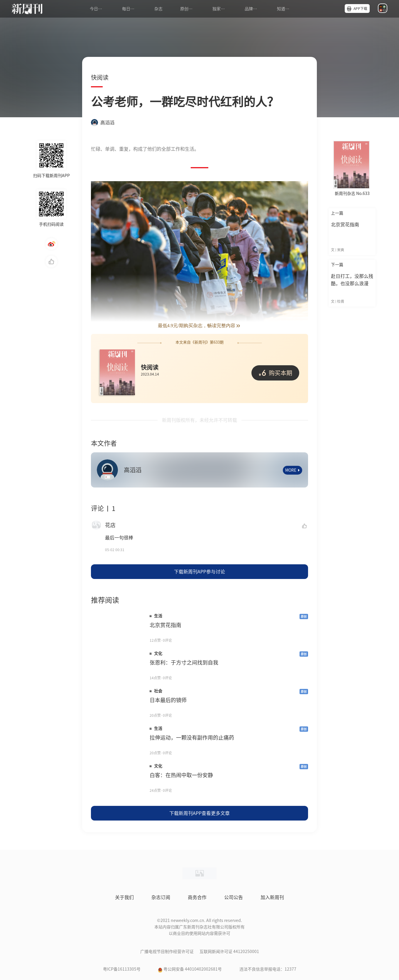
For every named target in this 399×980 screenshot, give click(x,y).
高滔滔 (103, 123)
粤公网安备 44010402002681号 (193, 969)
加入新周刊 (272, 897)
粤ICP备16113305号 (122, 969)
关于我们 (124, 897)
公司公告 (234, 897)
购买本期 (275, 372)
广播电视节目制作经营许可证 (167, 952)
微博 (51, 244)
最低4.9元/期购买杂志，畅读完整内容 (199, 326)
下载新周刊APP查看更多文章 (199, 813)
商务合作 (197, 897)
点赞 (51, 261)
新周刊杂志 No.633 (352, 193)
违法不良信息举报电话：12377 (268, 969)
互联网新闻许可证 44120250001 (229, 952)
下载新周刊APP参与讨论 (199, 572)
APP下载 (360, 9)
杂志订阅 (161, 897)
